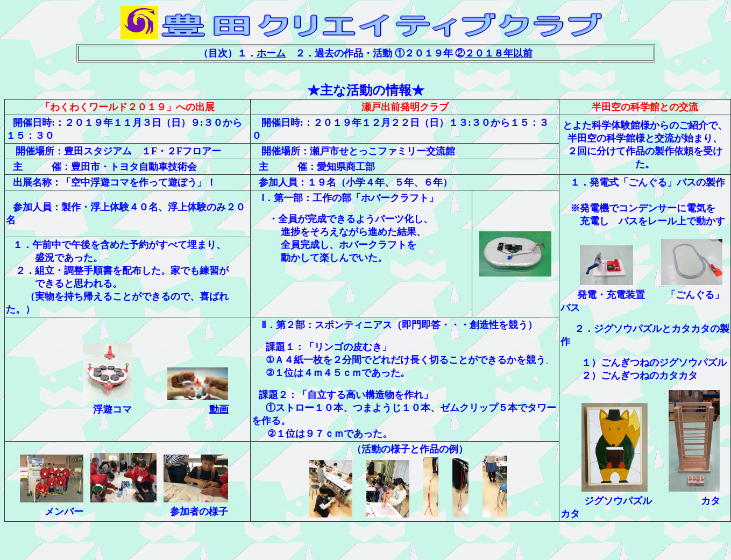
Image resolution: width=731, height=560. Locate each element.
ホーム (271, 53)
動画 (219, 409)
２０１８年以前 (499, 53)
